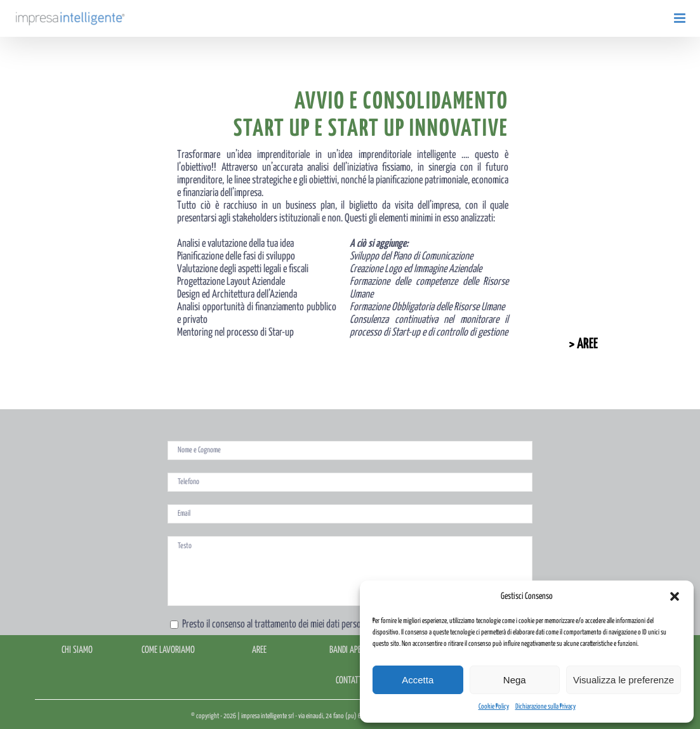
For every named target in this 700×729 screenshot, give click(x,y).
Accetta (418, 680)
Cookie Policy (494, 706)
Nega (515, 680)
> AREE (583, 344)
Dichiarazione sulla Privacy (545, 706)
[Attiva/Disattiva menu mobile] (681, 18)
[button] (675, 596)
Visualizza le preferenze (624, 680)
